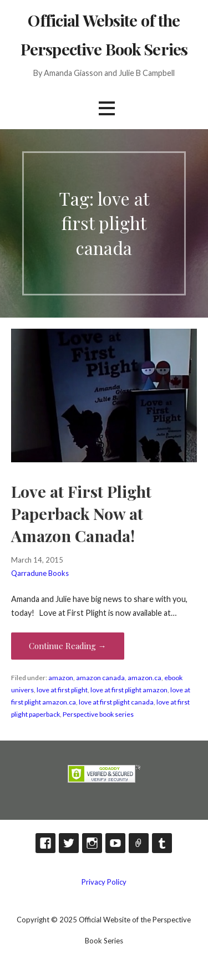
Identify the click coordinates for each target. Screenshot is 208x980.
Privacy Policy (104, 882)
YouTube (115, 843)
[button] (106, 108)
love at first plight (62, 690)
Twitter (69, 843)
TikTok (139, 843)
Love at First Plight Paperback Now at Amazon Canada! (81, 514)
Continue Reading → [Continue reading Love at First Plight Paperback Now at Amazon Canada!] (68, 646)
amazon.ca (144, 678)
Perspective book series (98, 714)
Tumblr (162, 843)
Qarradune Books (40, 573)
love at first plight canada (116, 702)
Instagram (92, 843)
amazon (61, 678)
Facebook (45, 843)
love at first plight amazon (129, 690)
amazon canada (100, 678)
